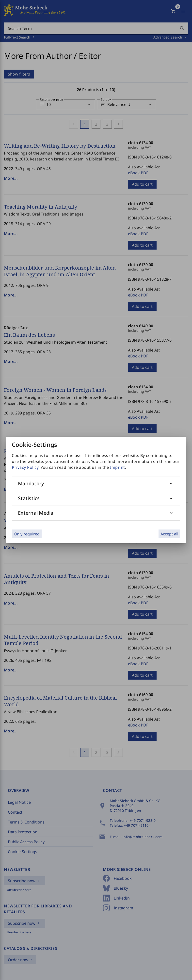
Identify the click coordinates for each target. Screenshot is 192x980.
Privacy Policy (25, 467)
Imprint (118, 467)
